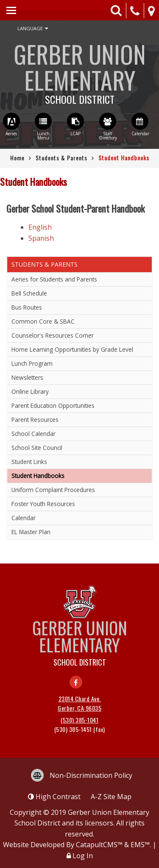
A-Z (111, 797)
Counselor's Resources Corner (53, 335)
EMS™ (140, 845)
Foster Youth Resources (43, 504)
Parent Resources (35, 420)
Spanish (41, 238)
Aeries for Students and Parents (54, 279)
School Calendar (33, 434)
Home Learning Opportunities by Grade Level (72, 349)
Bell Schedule (29, 293)
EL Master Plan (31, 532)
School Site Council (37, 448)
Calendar (24, 518)
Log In (83, 856)
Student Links (29, 462)
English (40, 227)
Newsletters (27, 377)
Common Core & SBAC (43, 321)
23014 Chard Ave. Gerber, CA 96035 (79, 703)
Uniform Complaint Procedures (53, 490)
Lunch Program (32, 363)
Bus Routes (27, 307)
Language (33, 28)
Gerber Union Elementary (79, 70)
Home (17, 158)
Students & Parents (61, 158)
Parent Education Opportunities (53, 406)
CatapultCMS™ (99, 845)
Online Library (30, 391)
